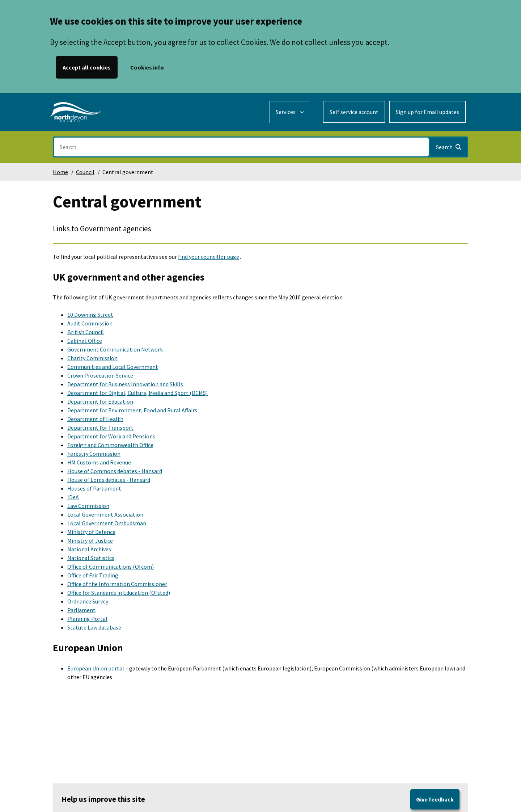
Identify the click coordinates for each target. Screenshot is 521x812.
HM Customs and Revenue (99, 462)
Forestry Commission (94, 454)
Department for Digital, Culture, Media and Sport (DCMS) (137, 393)
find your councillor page (209, 257)
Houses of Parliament (94, 488)
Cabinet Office (85, 341)
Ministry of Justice (90, 540)
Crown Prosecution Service (100, 375)
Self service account (354, 112)
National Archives (89, 549)
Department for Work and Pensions (111, 436)
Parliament (81, 610)
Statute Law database (94, 627)
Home (60, 172)
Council (85, 172)
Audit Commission (90, 323)
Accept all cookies (87, 67)
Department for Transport (100, 428)
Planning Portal (87, 619)
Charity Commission (92, 358)
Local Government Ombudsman (107, 523)
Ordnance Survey (88, 601)
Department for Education (100, 401)
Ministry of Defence (91, 532)
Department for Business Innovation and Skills (125, 384)
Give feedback (435, 799)
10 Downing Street (90, 315)
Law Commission (88, 506)
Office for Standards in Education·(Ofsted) (119, 593)
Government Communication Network (115, 349)
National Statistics (91, 558)
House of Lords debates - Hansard (109, 480)
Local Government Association (105, 514)
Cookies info (147, 67)
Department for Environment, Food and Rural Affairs (132, 410)
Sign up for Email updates (427, 112)
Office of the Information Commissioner (117, 584)
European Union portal (96, 668)
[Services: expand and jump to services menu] (290, 112)
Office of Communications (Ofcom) (111, 567)
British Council (86, 332)
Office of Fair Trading (93, 575)
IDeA (73, 497)
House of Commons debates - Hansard (115, 471)
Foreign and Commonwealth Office (110, 445)
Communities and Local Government (113, 367)
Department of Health (95, 419)
